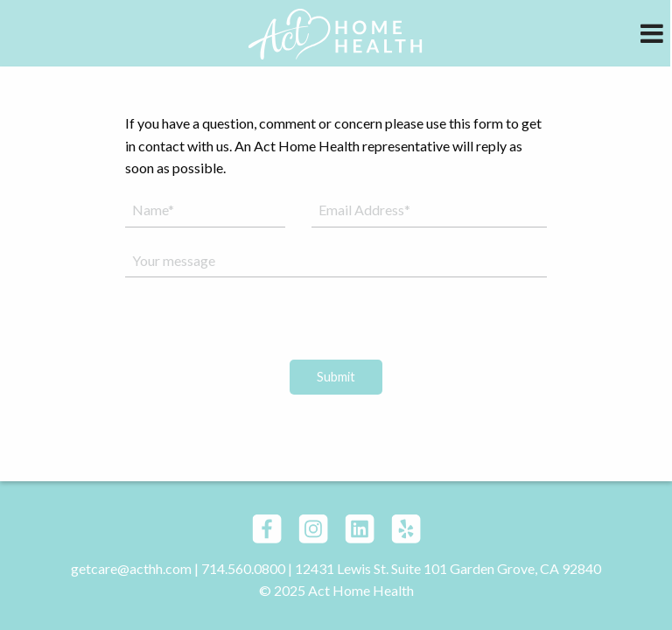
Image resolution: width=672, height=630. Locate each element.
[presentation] (336, 325)
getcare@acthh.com (131, 568)
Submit (336, 377)
